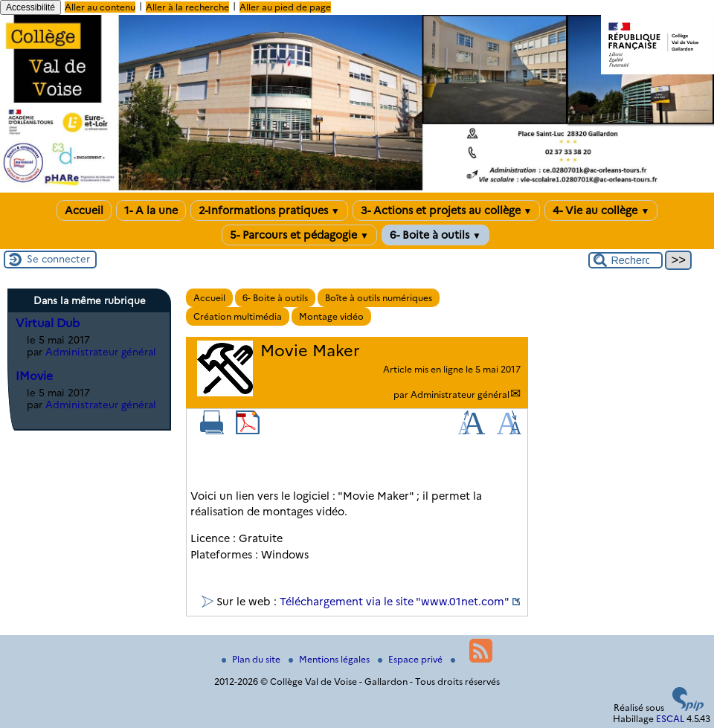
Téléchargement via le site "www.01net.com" (395, 602)
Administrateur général (460, 394)
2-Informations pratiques (269, 210)
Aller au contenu (100, 7)
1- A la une (151, 210)
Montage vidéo (331, 316)
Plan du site (252, 659)
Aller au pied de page (285, 7)
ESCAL (670, 719)
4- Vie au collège (601, 210)
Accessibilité (30, 7)
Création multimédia (238, 316)
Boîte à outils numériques (379, 298)
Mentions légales (330, 659)
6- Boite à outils (435, 235)
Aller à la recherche (187, 7)
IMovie (34, 376)
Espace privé (411, 659)
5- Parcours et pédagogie (299, 235)
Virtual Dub (48, 323)
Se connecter (58, 259)
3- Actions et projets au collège (447, 210)
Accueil (84, 210)
